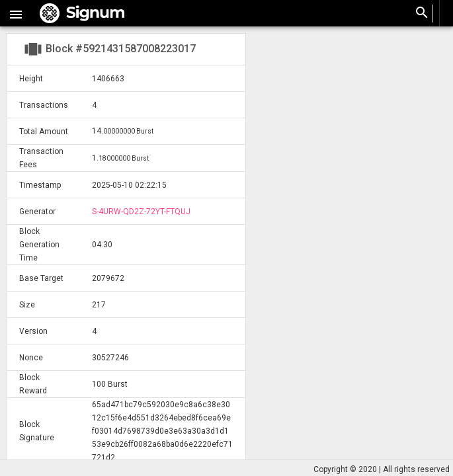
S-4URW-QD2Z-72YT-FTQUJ (141, 212)
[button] (16, 13)
